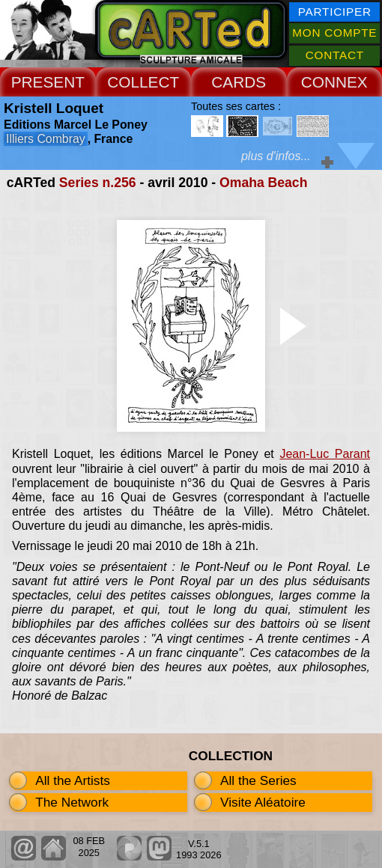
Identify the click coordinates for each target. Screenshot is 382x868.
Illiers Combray (46, 139)
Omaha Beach (263, 183)
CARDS (239, 82)
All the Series (258, 780)
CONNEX (334, 82)
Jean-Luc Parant (325, 454)
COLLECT (143, 82)
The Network (72, 802)
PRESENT (48, 82)
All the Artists (73, 780)
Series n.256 (98, 183)
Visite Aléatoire (263, 802)
